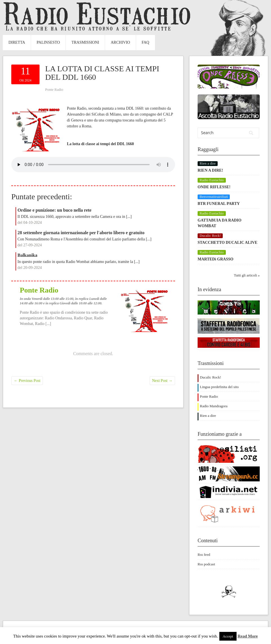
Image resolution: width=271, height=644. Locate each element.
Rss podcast (206, 564)
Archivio (120, 42)
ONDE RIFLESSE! (214, 187)
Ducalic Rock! (210, 377)
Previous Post (27, 381)
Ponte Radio (54, 89)
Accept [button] (228, 636)
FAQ (146, 42)
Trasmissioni (85, 42)
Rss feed (204, 555)
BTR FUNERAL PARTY (219, 204)
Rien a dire (208, 416)
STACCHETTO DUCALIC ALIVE (228, 243)
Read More (248, 636)
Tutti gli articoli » (247, 275)
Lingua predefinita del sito (219, 387)
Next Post (162, 381)
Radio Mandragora (214, 406)
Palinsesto (48, 42)
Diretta (17, 42)
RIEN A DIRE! (210, 170)
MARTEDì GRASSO (216, 259)
